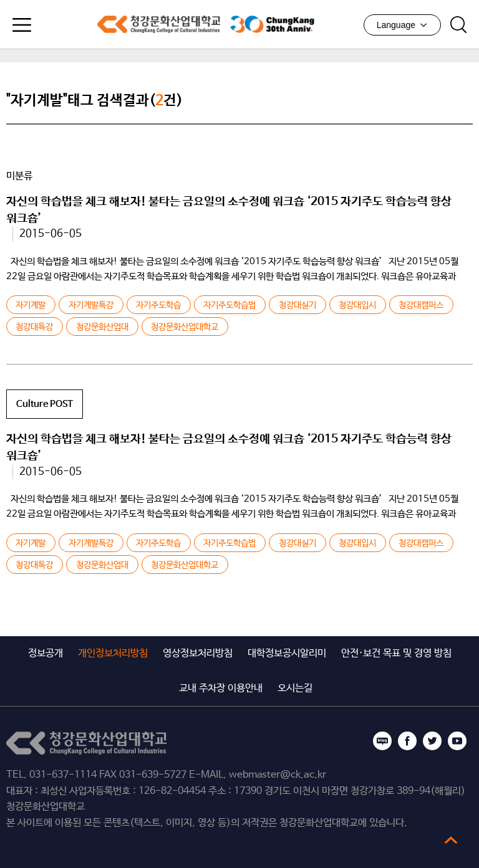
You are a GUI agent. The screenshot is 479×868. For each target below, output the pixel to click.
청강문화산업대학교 (158, 24)
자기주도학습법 (230, 305)
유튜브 (457, 741)
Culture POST (45, 404)
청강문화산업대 (102, 327)
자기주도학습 (158, 305)
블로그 (382, 741)
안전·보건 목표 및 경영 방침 (396, 653)
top (451, 840)
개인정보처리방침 (113, 653)
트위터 (432, 741)
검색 (458, 25)
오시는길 (295, 688)
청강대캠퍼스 (421, 305)
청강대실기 (298, 305)
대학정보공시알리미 (287, 653)
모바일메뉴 (22, 25)
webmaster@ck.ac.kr (278, 775)
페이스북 (407, 741)
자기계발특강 (91, 305)
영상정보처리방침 (198, 653)
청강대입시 (357, 305)
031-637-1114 (63, 775)
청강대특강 (34, 327)
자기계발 (31, 305)
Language (402, 25)
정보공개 (46, 653)
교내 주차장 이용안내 (221, 688)
